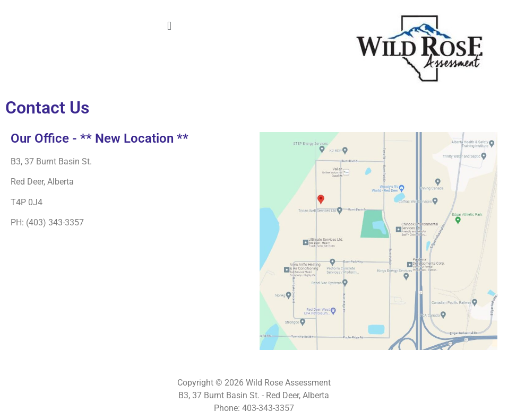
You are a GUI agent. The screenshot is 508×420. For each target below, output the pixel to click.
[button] (169, 26)
